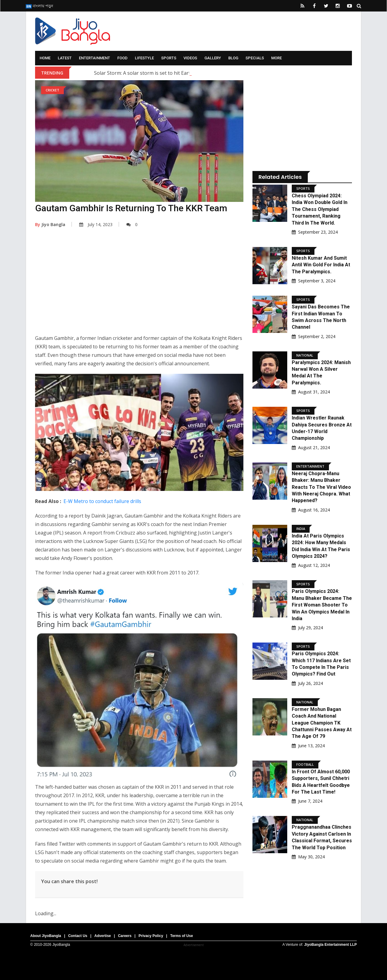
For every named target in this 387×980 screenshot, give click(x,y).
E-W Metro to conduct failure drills (102, 501)
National (305, 355)
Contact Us (78, 936)
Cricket (52, 90)
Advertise (103, 936)
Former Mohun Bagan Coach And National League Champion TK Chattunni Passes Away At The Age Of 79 (322, 723)
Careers (125, 936)
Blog (233, 58)
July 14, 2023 (96, 224)
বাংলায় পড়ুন (39, 6)
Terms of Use (182, 936)
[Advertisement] (139, 285)
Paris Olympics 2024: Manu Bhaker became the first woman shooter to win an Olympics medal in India (322, 605)
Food (122, 58)
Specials (255, 58)
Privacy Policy (151, 936)
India (301, 529)
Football (305, 764)
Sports (169, 58)
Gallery (213, 58)
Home (45, 58)
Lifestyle (144, 58)
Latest (65, 58)
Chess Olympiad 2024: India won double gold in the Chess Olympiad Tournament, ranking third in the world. (320, 209)
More (276, 58)
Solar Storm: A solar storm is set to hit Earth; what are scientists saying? (175, 73)
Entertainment (94, 58)
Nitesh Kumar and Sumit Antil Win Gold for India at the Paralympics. (321, 265)
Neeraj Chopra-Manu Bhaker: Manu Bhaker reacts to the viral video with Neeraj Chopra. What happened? (321, 487)
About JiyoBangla (46, 936)
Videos (190, 58)
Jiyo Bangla (50, 224)
